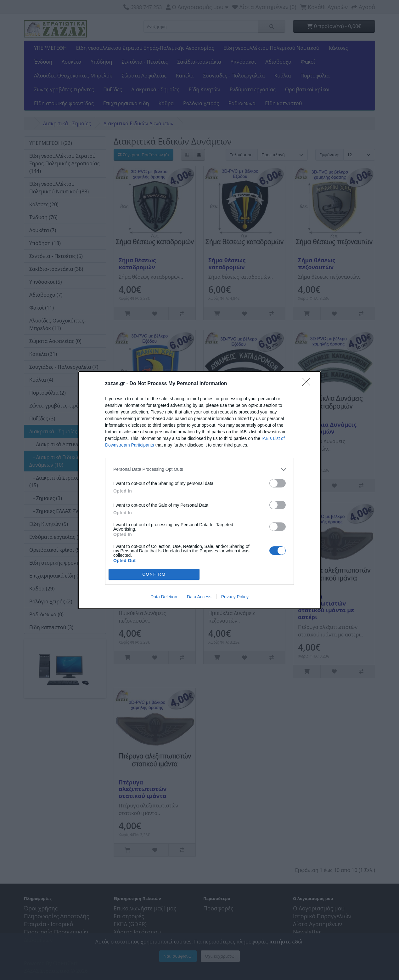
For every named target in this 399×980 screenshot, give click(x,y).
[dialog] (199, 490)
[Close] (308, 384)
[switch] (278, 483)
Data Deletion (164, 597)
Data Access (199, 597)
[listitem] (199, 469)
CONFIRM (154, 574)
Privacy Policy (235, 597)
